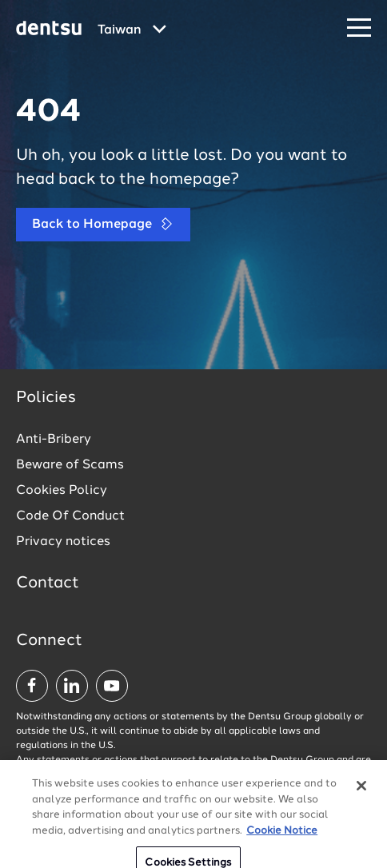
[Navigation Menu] (359, 28)
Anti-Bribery (54, 440)
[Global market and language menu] (132, 30)
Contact (48, 583)
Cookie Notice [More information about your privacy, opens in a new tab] (282, 837)
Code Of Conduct (70, 516)
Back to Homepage (103, 224)
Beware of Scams (70, 465)
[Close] (361, 792)
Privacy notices (63, 542)
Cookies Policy (62, 491)
